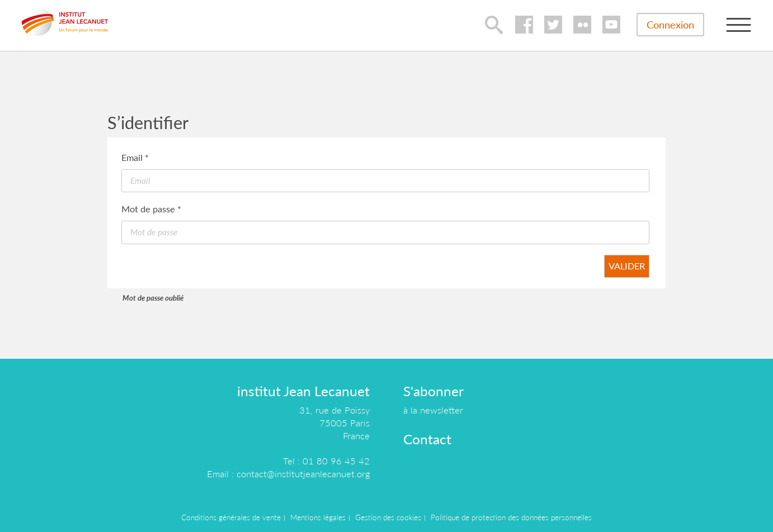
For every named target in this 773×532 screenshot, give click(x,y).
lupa (494, 25)
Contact (427, 439)
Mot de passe (151, 209)
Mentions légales (318, 517)
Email (135, 157)
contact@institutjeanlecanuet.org (303, 474)
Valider (627, 266)
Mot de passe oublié (153, 298)
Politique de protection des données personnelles (511, 517)
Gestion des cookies (388, 517)
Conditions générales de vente (231, 517)
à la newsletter (433, 410)
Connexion (670, 25)
